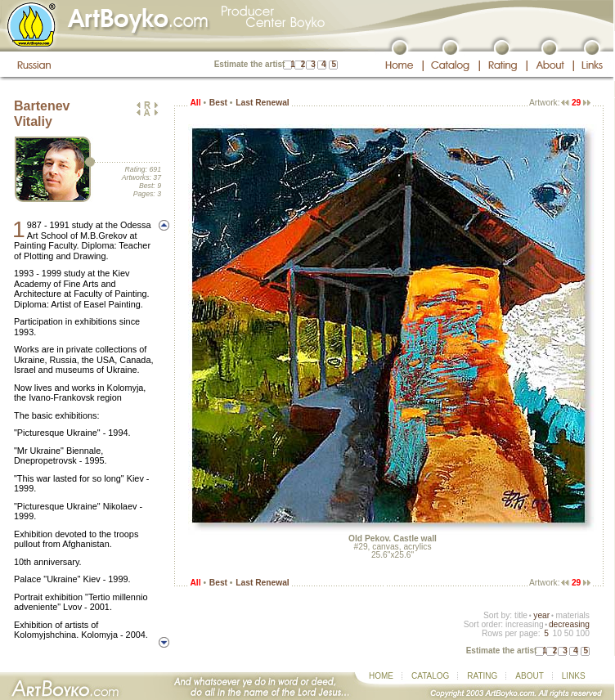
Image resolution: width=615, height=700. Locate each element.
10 (557, 633)
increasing (525, 624)
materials (572, 615)
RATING (482, 676)
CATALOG (430, 676)
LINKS (574, 676)
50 (569, 633)
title (521, 615)
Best (218, 103)
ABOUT (529, 676)
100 (583, 633)
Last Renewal (262, 103)
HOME (381, 676)
